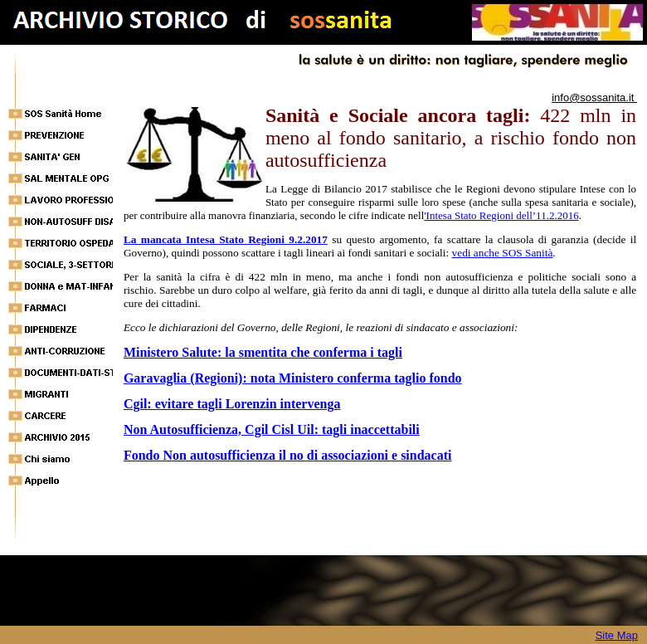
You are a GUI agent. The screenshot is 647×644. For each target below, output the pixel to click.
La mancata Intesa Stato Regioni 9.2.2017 (226, 239)
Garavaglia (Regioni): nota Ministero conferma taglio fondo (293, 378)
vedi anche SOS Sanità (503, 253)
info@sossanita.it (594, 98)
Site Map (617, 635)
